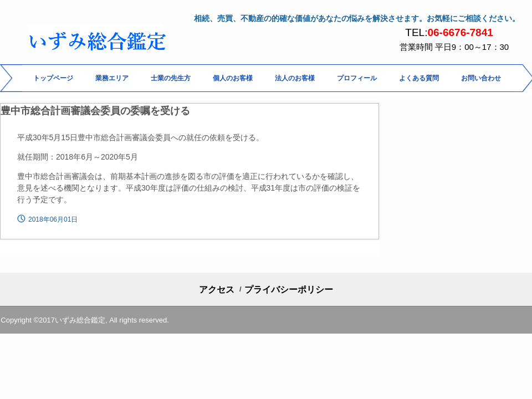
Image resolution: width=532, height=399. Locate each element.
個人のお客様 (233, 78)
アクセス (217, 290)
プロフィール (357, 78)
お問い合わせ (481, 78)
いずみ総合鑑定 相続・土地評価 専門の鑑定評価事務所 (101, 44)
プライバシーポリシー (289, 290)
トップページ (53, 78)
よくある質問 (419, 78)
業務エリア (112, 78)
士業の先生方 (171, 78)
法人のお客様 (295, 78)
